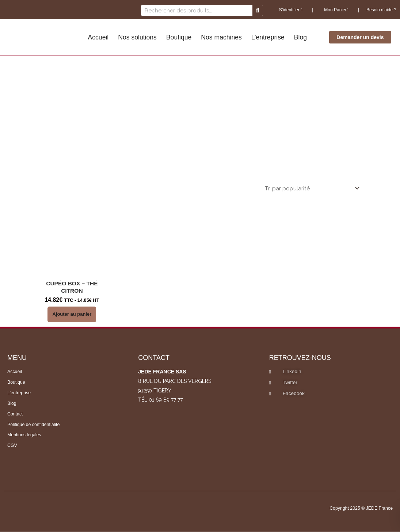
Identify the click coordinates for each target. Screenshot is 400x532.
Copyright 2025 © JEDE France (359, 509)
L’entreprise (268, 37)
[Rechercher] (258, 10)
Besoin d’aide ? (381, 10)
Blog (300, 37)
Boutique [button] (179, 37)
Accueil (98, 37)
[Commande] (310, 188)
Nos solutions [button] (137, 37)
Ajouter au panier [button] (72, 315)
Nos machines (221, 37)
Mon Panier (336, 10)
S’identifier (291, 10)
